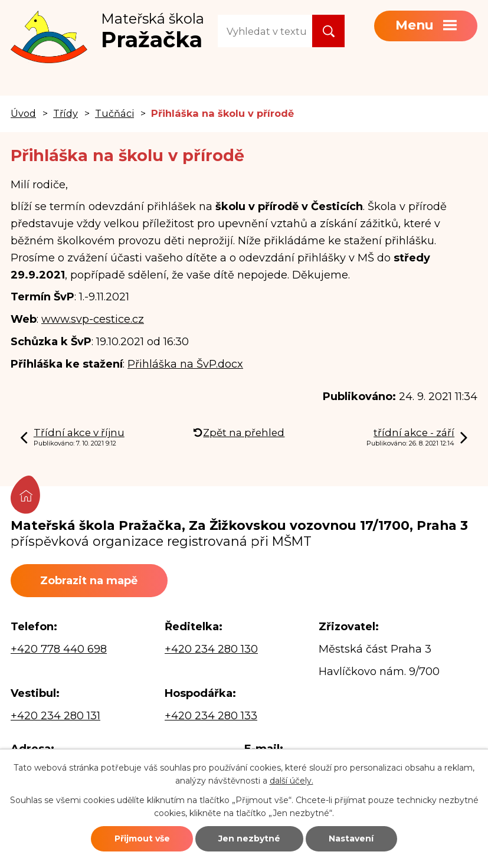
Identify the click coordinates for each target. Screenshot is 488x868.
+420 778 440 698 (59, 649)
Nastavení (351, 838)
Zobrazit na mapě (89, 581)
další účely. (292, 781)
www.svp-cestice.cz (93, 319)
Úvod (23, 113)
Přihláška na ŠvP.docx (185, 364)
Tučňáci (114, 113)
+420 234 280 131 (55, 716)
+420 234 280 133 (211, 716)
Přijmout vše (142, 838)
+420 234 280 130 (211, 649)
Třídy (65, 113)
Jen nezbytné (249, 838)
